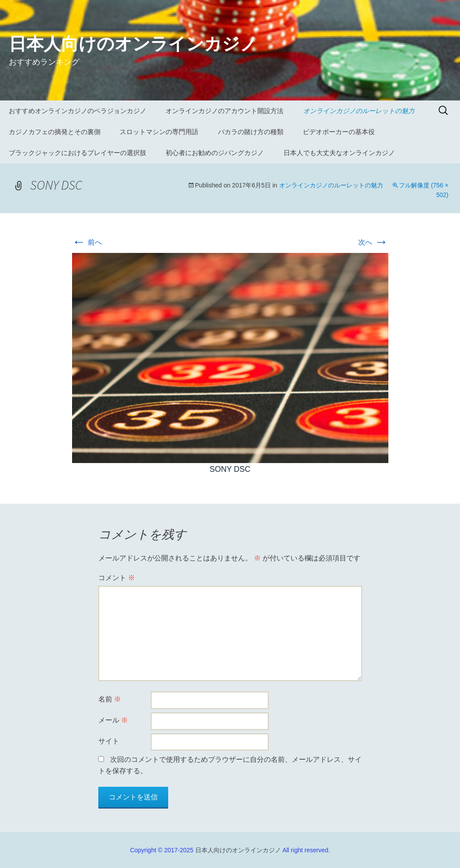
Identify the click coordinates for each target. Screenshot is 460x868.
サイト (109, 741)
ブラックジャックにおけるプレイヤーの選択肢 (78, 153)
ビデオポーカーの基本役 (339, 132)
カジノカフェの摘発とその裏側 (55, 132)
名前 (110, 699)
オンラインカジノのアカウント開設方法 (225, 111)
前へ (87, 242)
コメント (117, 578)
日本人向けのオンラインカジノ (238, 850)
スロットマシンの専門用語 (159, 132)
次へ (373, 242)
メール (113, 720)
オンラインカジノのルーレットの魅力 (359, 111)
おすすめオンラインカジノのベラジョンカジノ (78, 111)
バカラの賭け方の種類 (251, 132)
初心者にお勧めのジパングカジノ (215, 153)
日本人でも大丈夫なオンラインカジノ (339, 153)
